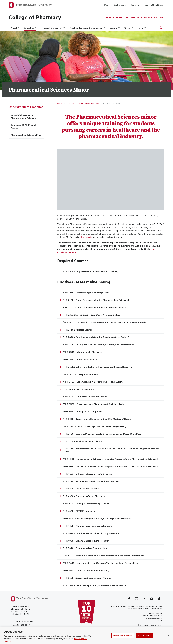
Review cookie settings (123, 635)
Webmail (135, 5)
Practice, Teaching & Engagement (86, 28)
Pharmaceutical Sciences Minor (26, 135)
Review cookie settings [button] (154, 618)
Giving (127, 28)
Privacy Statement (156, 613)
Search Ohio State (154, 5)
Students (136, 18)
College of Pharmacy (35, 17)
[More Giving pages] (132, 29)
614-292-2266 (23, 625)
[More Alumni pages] (118, 29)
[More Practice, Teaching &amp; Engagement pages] (104, 29)
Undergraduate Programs (26, 107)
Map (106, 5)
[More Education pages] (35, 29)
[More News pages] (145, 29)
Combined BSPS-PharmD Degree (24, 127)
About (14, 28)
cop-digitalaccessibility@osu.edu (150, 609)
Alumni (114, 28)
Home (60, 103)
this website (87, 237)
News (141, 28)
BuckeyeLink (120, 5)
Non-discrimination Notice (153, 616)
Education (29, 28)
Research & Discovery (52, 28)
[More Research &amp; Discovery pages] (64, 29)
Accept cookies (145, 635)
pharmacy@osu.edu (25, 621)
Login (160, 620)
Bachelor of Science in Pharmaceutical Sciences (23, 117)
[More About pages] (18, 29)
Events (110, 18)
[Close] (169, 635)
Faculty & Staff (153, 18)
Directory (122, 18)
